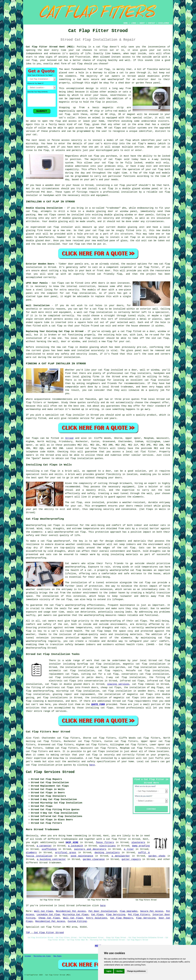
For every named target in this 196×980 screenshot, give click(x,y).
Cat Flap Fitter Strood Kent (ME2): (50, 47)
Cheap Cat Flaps (49, 918)
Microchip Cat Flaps (75, 915)
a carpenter (44, 846)
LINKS (133, 23)
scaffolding (49, 849)
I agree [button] (109, 971)
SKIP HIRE (72, 842)
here (92, 765)
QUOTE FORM (98, 704)
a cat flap (48, 471)
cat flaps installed (105, 751)
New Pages (57, 956)
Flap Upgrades (129, 911)
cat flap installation (79, 458)
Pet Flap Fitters (139, 915)
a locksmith (76, 846)
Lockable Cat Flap (48, 915)
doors (129, 506)
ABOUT (142, 23)
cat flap (128, 701)
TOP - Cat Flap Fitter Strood (45, 933)
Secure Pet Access (152, 911)
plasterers (138, 842)
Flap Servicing (116, 915)
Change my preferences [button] (136, 971)
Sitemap (28, 956)
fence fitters (105, 842)
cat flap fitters (97, 448)
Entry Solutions (97, 918)
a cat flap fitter (115, 839)
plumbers (31, 853)
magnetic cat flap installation (144, 664)
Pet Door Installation (103, 911)
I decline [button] (119, 971)
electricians (107, 846)
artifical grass (66, 853)
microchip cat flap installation (78, 691)
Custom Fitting (77, 921)
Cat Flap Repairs (122, 918)
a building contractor (51, 859)
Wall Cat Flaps (43, 911)
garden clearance (94, 859)
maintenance (127, 605)
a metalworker (121, 856)
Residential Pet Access (71, 911)
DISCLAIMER (164, 23)
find (36, 738)
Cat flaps (32, 438)
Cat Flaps (97, 915)
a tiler (129, 849)
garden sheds (157, 856)
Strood (69, 438)
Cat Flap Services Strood (50, 772)
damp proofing (141, 846)
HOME (126, 23)
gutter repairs (131, 859)
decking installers (107, 853)
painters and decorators (90, 849)
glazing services (118, 684)
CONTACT (152, 23)
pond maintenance (82, 856)
